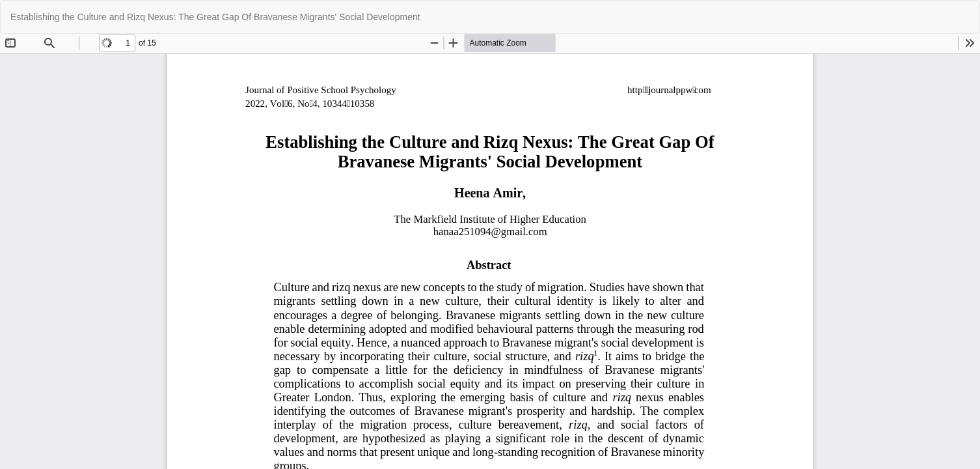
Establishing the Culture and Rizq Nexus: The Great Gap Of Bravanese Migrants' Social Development (215, 17)
